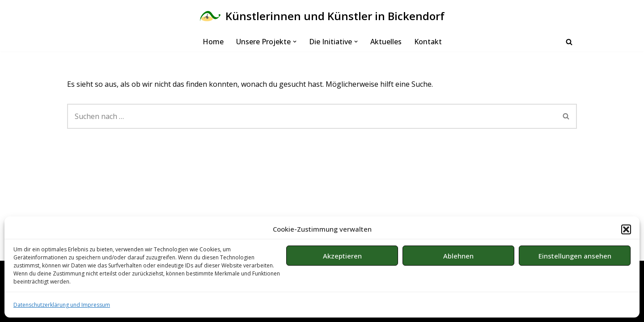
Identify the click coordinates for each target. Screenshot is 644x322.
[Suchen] (569, 42)
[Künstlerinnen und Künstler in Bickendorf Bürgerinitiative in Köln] (322, 16)
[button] (626, 229)
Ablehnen (458, 256)
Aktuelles (386, 42)
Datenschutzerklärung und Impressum (62, 305)
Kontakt (428, 42)
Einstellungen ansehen (575, 256)
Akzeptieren (342, 256)
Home (213, 42)
